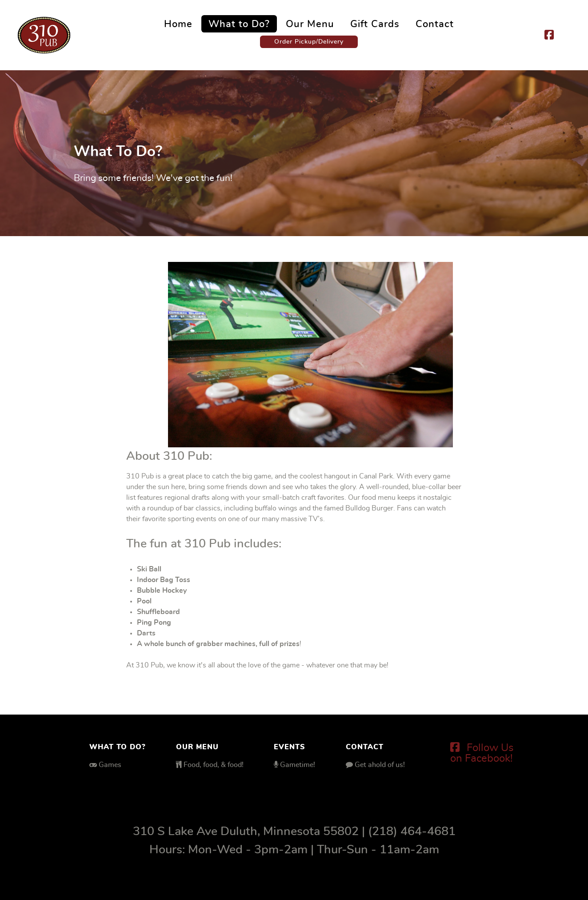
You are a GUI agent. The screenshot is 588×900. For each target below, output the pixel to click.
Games (110, 765)
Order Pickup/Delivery (309, 42)
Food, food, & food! (214, 765)
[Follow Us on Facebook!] (482, 753)
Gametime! (298, 765)
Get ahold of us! (380, 765)
